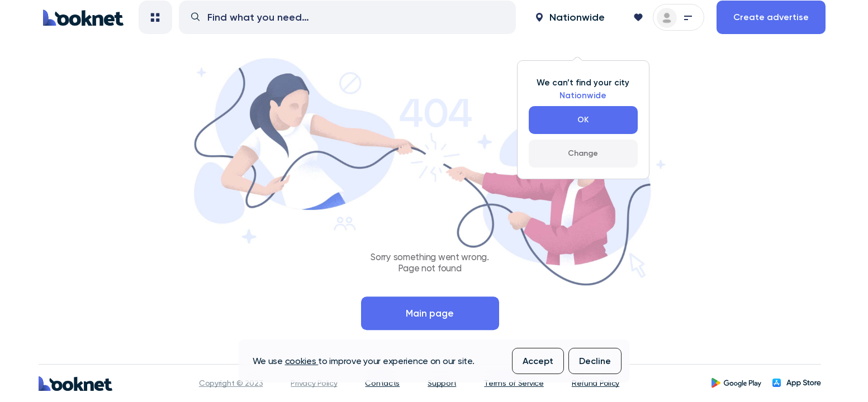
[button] (570, 32)
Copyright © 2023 (231, 383)
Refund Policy (596, 383)
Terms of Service (514, 383)
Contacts (382, 383)
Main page (430, 313)
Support (442, 383)
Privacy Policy (314, 383)
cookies (302, 361)
